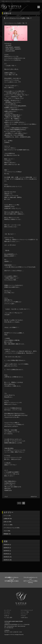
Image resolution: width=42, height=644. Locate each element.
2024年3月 (6, 554)
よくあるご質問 (8, 618)
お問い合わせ (24, 618)
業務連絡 (6, 534)
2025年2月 (6, 548)
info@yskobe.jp (10, 626)
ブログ (5, 531)
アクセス (23, 616)
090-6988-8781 (10, 628)
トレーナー (7, 614)
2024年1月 (6, 560)
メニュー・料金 (25, 612)
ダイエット (6, 525)
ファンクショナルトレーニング (30, 580)
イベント (6, 516)
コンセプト (7, 612)
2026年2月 (6, 545)
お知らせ (6, 522)
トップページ (8, 610)
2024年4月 (6, 551)
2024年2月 (6, 557)
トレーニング (24, 614)
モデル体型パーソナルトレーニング (12, 580)
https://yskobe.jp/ (21, 626)
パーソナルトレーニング (10, 528)
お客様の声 (6, 519)
